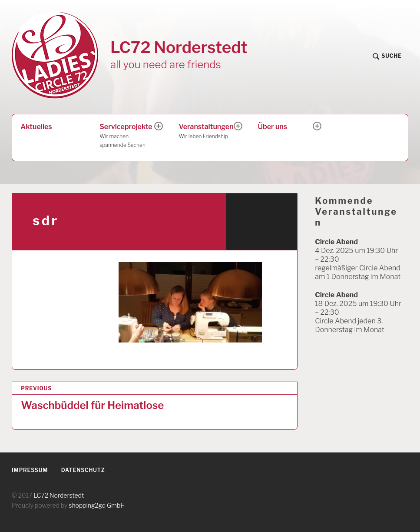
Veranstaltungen (207, 132)
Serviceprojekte (127, 136)
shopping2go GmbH (97, 505)
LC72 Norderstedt (179, 47)
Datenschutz (83, 470)
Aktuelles (36, 127)
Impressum (30, 470)
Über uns (273, 127)
